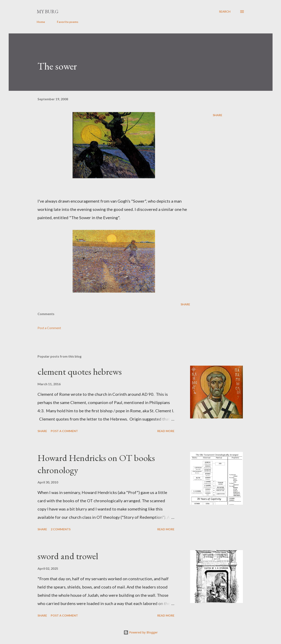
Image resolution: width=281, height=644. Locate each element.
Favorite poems (68, 22)
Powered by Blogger (141, 632)
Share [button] (218, 115)
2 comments (61, 529)
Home (41, 22)
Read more (166, 431)
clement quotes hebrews (80, 372)
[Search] (225, 12)
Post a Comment (49, 328)
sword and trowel (68, 556)
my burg (48, 11)
